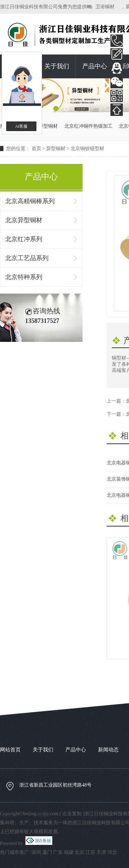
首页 (36, 149)
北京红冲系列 (24, 239)
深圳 (36, 852)
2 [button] (56, 108)
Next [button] (104, 86)
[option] (64, 95)
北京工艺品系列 (27, 258)
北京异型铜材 (43, 126)
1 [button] (45, 108)
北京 (79, 852)
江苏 (90, 852)
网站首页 (10, 750)
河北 (112, 852)
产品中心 (95, 66)
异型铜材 (56, 149)
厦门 (47, 852)
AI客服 (21, 126)
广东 (58, 852)
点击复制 (72, 814)
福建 (69, 852)
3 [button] (67, 108)
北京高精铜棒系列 (30, 201)
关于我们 (57, 66)
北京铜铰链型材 (87, 149)
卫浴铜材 (105, 7)
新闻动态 (108, 750)
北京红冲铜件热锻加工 (88, 126)
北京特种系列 (24, 277)
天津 (101, 852)
